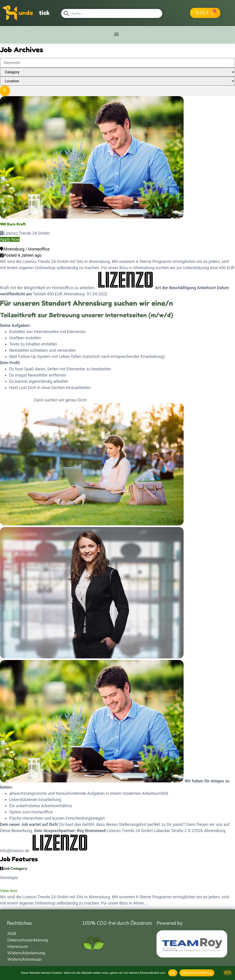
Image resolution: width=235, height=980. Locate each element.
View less (9, 891)
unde (26, 13)
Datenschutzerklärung (28, 940)
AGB (12, 934)
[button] (116, 34)
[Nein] (228, 973)
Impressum (18, 946)
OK (173, 973)
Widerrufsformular (25, 959)
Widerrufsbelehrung (26, 953)
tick (44, 13)
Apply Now (10, 239)
